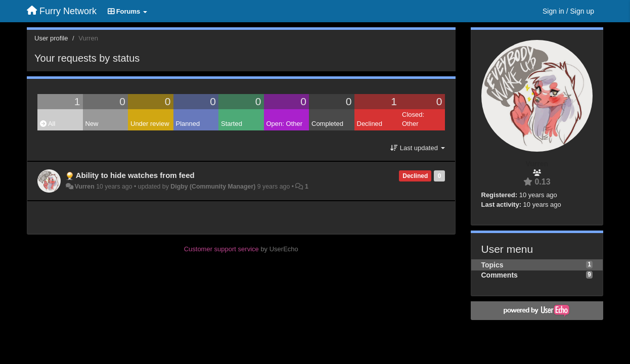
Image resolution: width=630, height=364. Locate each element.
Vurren (84, 187)
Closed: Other (413, 119)
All (48, 124)
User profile (51, 38)
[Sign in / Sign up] (568, 11)
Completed (327, 124)
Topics (492, 265)
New (92, 124)
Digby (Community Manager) (213, 187)
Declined (370, 124)
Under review (150, 124)
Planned (188, 124)
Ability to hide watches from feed (135, 175)
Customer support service (221, 249)
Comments (500, 275)
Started (232, 124)
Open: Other (285, 124)
